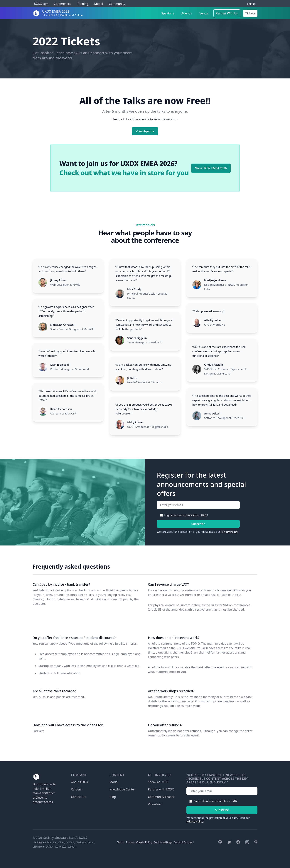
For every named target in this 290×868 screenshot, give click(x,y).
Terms (121, 842)
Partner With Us (227, 13)
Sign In (251, 4)
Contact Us (79, 797)
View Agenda (145, 131)
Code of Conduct (184, 842)
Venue (204, 13)
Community (117, 4)
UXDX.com (41, 4)
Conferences (62, 4)
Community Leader (161, 797)
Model (99, 4)
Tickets (250, 13)
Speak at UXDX (158, 782)
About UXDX (79, 782)
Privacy (130, 842)
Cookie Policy (144, 842)
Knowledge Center (122, 789)
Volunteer (155, 804)
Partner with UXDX (161, 789)
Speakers (168, 13)
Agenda (187, 13)
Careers (76, 789)
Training (83, 4)
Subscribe (198, 524)
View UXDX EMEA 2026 (211, 168)
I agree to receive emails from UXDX (186, 515)
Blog (113, 797)
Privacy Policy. (230, 532)
